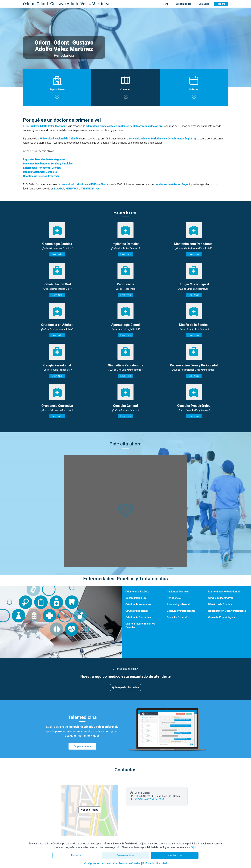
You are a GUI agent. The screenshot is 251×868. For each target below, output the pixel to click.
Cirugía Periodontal (137, 611)
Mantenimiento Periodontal (224, 592)
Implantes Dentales (178, 592)
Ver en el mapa (90, 810)
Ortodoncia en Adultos (138, 604)
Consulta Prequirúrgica (222, 617)
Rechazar (76, 855)
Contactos (204, 4)
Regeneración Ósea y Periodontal (227, 611)
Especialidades (183, 4)
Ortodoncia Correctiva (138, 617)
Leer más (57, 254)
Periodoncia (174, 598)
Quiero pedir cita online (126, 687)
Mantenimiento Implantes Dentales (140, 626)
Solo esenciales (126, 855)
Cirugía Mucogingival (220, 598)
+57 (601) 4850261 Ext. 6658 (149, 799)
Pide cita (221, 4)
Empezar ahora (82, 746)
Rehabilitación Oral (136, 598)
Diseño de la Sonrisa (220, 604)
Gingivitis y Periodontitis (181, 611)
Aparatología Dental (178, 604)
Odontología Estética (137, 592)
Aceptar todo (175, 855)
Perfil (166, 4)
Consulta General (177, 617)
